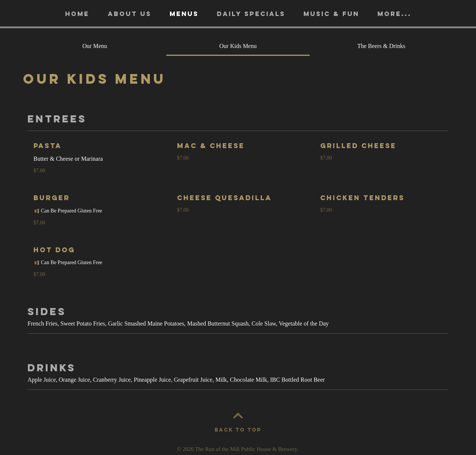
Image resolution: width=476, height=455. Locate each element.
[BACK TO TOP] (238, 430)
